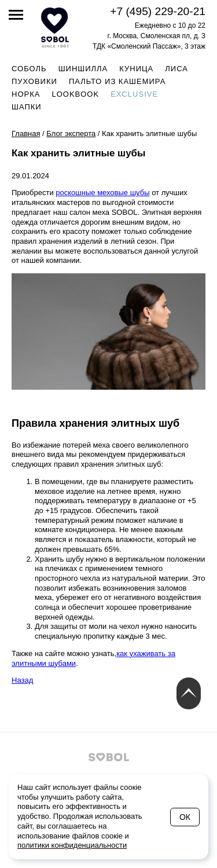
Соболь (29, 69)
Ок (185, 817)
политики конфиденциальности (72, 845)
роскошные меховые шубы (102, 193)
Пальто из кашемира (117, 81)
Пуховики (34, 81)
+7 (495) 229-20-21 (158, 11)
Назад (22, 680)
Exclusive (134, 94)
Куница (136, 69)
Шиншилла (83, 69)
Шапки (27, 107)
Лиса (176, 69)
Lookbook (75, 94)
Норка (26, 94)
